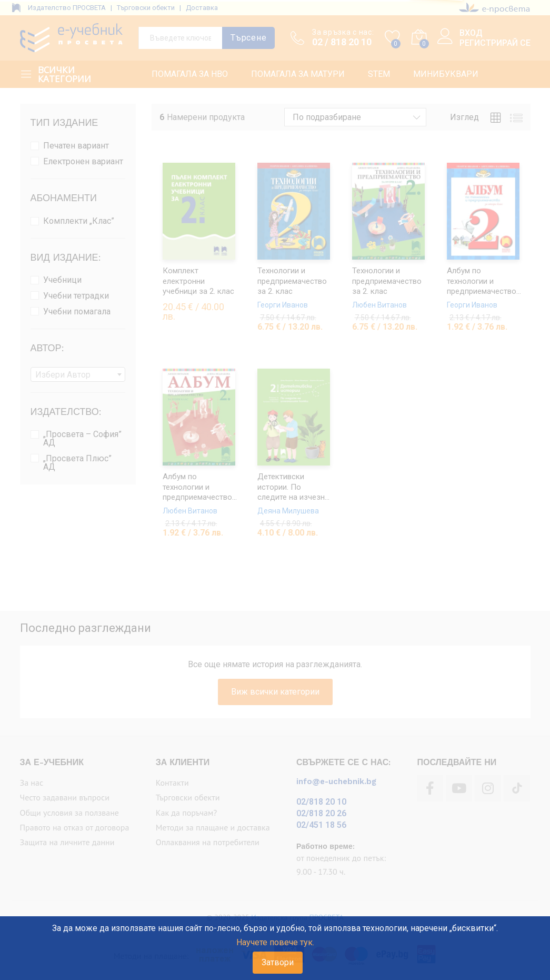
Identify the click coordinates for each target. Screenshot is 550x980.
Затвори (278, 962)
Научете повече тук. (275, 942)
